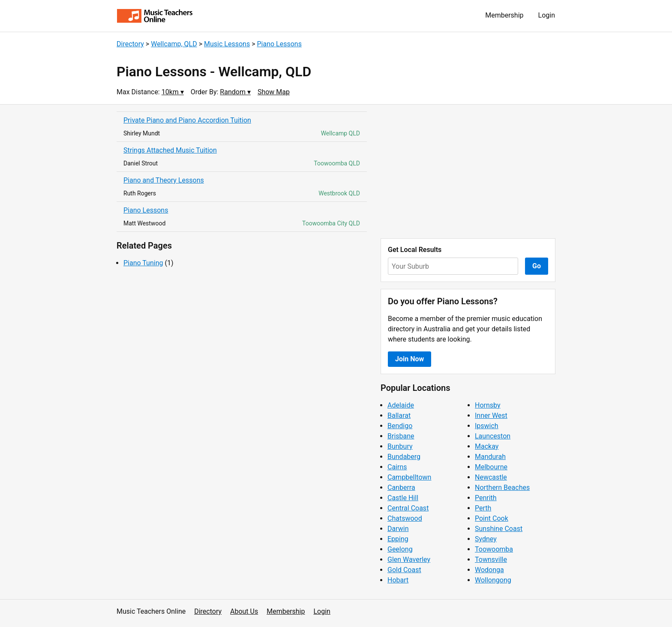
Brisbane (401, 436)
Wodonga (489, 570)
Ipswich (487, 426)
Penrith (486, 498)
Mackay (487, 446)
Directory (130, 44)
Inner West (491, 415)
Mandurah (490, 457)
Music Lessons (227, 44)
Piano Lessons (279, 44)
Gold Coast (404, 570)
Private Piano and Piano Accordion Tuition (187, 120)
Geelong (400, 549)
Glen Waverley (409, 559)
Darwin (398, 529)
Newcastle (491, 477)
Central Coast (408, 508)
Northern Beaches (502, 487)
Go (537, 266)
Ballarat (399, 415)
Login (547, 15)
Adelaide (401, 405)
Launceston (493, 436)
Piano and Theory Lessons (164, 180)
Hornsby (488, 405)
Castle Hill (403, 498)
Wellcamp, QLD (174, 44)
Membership (504, 15)
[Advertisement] (468, 171)
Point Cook (492, 518)
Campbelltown (409, 477)
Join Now (409, 359)
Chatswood (405, 518)
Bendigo (400, 426)
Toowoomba (494, 549)
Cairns (397, 467)
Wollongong (493, 580)
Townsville (491, 559)
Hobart (398, 580)
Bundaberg (404, 457)
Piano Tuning (143, 263)
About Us (244, 611)
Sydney (486, 539)
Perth (483, 508)
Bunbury (400, 446)
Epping (398, 539)
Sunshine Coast (499, 529)
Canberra (401, 487)
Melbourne (491, 467)
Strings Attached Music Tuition (170, 150)
